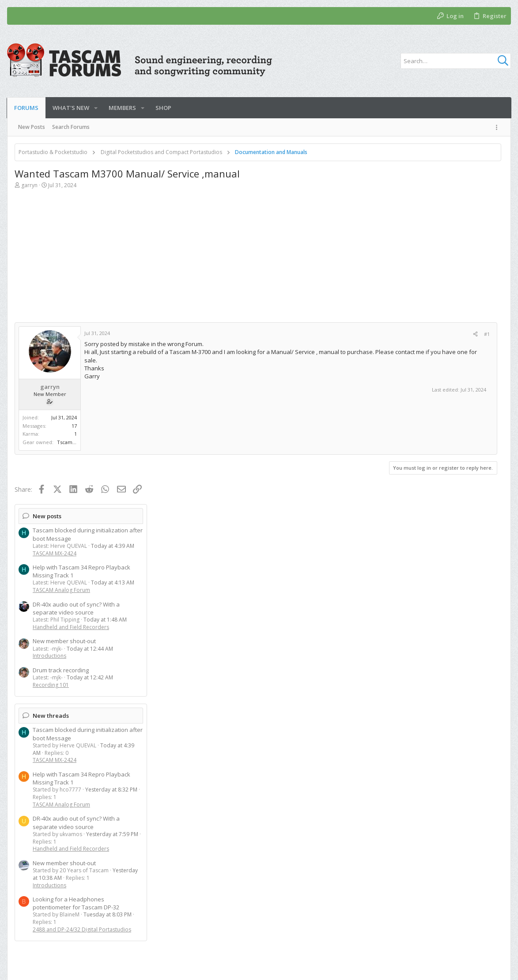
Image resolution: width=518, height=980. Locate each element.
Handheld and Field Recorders (427, 288)
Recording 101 (407, 345)
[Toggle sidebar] (498, 127)
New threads (407, 376)
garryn (29, 185)
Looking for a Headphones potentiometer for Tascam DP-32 (432, 564)
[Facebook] (473, 967)
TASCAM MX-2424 (411, 214)
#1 (354, 334)
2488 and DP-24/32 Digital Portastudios (438, 590)
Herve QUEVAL (393, 746)
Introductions (406, 317)
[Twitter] (487, 967)
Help (470, 935)
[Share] (342, 334)
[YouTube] (500, 967)
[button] (96, 108)
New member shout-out (421, 302)
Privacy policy (437, 935)
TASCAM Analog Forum (418, 251)
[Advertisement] (189, 260)
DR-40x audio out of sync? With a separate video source (433, 269)
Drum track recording (417, 331)
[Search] (456, 61)
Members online (412, 731)
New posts (403, 177)
